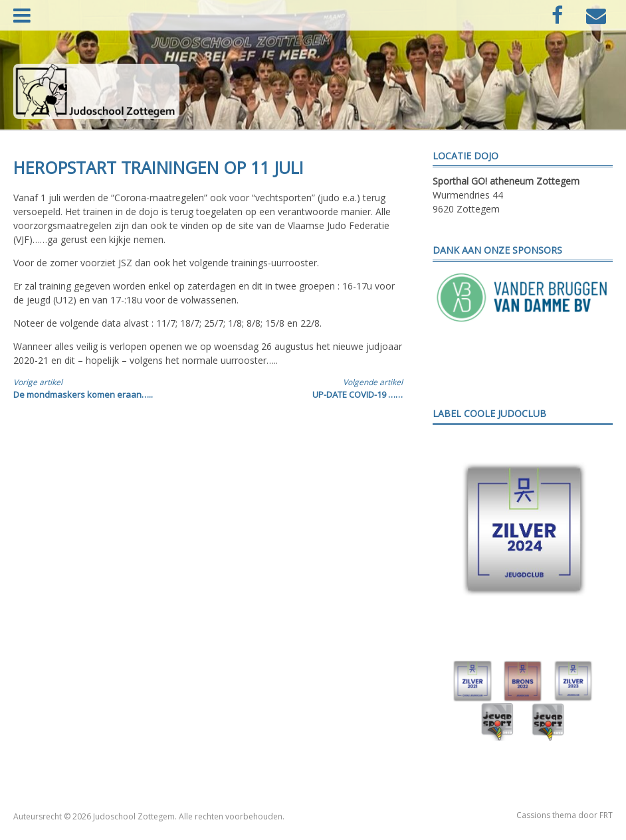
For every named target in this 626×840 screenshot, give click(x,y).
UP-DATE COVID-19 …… (315, 388)
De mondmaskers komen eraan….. (101, 388)
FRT (606, 815)
